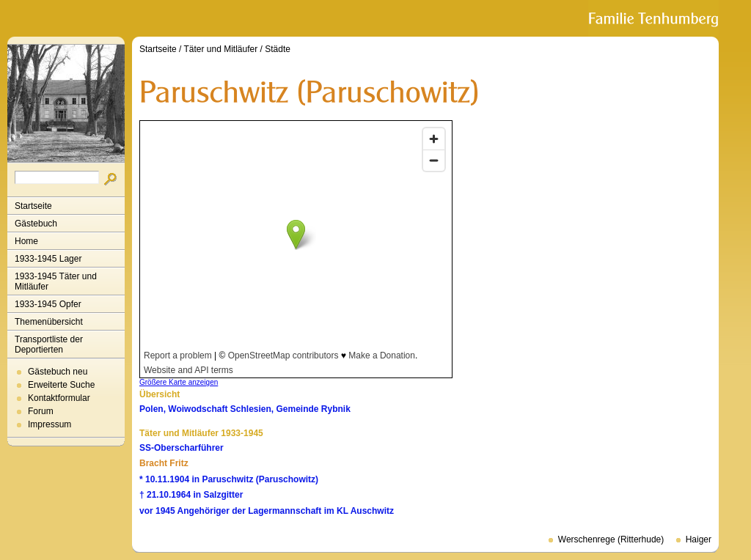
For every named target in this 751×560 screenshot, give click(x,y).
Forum (41, 411)
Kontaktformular (59, 398)
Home (26, 241)
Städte (278, 49)
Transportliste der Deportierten (49, 345)
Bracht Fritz (164, 463)
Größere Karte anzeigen (179, 382)
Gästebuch (36, 224)
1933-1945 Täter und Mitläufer (56, 281)
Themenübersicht (49, 322)
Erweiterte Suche (61, 385)
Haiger (699, 539)
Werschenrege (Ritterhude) (611, 539)
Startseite (33, 206)
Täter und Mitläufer (221, 49)
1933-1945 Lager (48, 259)
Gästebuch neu (58, 372)
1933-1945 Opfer (48, 304)
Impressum (50, 424)
